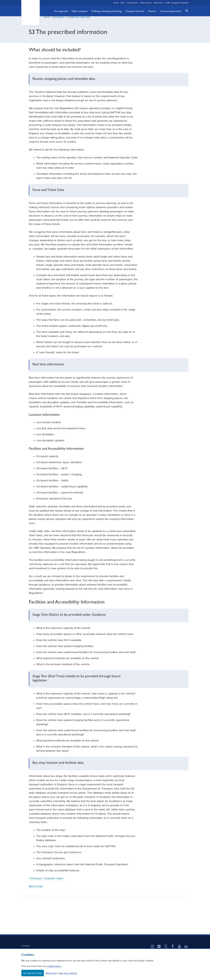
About (116, 3)
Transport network (135, 11)
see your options (68, 973)
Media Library (146, 3)
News (123, 3)
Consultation (59, 19)
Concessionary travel (171, 11)
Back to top (36, 888)
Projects (152, 11)
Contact (26, 948)
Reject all (51, 973)
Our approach (61, 11)
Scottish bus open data (79, 19)
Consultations (133, 3)
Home (47, 19)
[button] (186, 11)
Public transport (80, 11)
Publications (159, 3)
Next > (61, 880)
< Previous (35, 880)
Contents (49, 880)
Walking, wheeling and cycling (106, 11)
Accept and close (33, 973)
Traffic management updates (177, 3)
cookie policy (54, 966)
